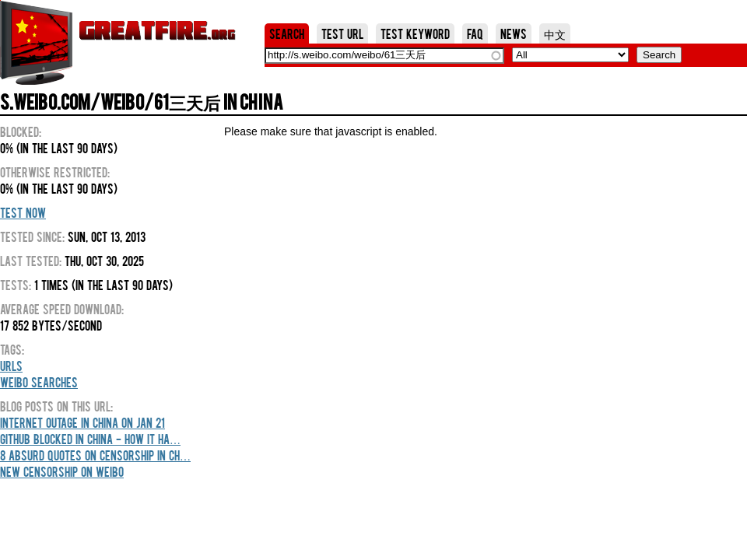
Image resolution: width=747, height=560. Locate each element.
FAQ (475, 33)
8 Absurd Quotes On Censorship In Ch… (95, 455)
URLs (11, 366)
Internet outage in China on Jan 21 (82, 422)
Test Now (23, 212)
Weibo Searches (39, 382)
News (514, 33)
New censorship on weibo (62, 471)
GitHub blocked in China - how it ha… (90, 439)
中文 (555, 33)
